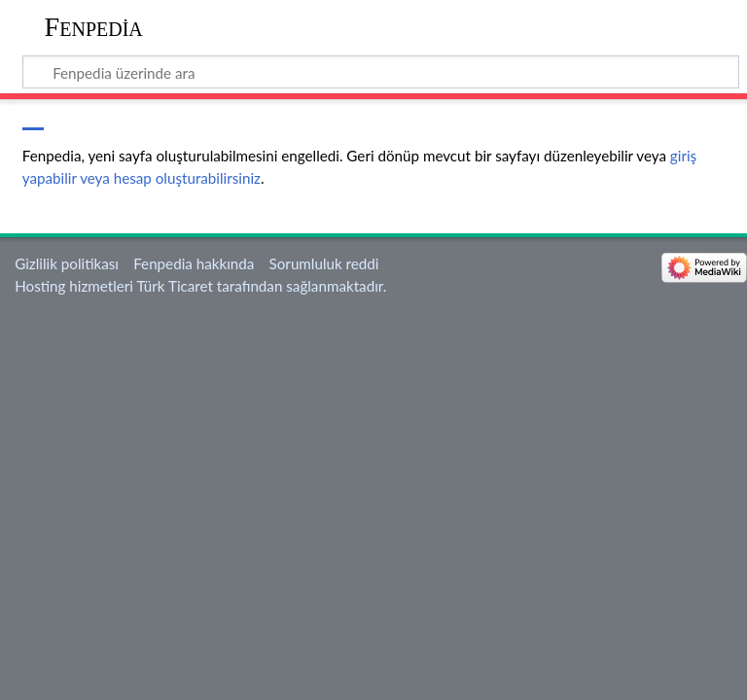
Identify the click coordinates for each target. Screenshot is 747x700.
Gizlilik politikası (67, 263)
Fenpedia (94, 27)
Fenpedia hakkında (194, 263)
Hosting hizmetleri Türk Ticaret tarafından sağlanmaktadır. (200, 286)
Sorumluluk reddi (324, 263)
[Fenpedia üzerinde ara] (381, 72)
